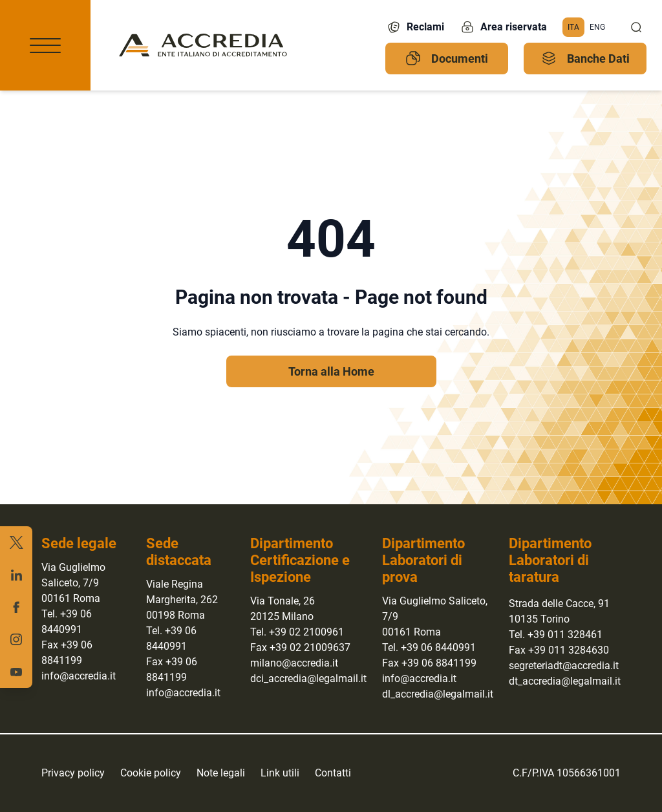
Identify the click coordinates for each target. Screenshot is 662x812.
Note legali (221, 773)
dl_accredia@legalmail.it (438, 694)
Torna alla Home (331, 371)
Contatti (333, 773)
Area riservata (503, 27)
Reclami (415, 27)
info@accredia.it (79, 676)
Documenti (447, 58)
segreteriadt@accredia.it (564, 666)
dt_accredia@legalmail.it (565, 681)
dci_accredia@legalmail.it (308, 678)
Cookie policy (151, 773)
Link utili (280, 773)
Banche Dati (585, 58)
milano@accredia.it (294, 663)
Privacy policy (73, 773)
